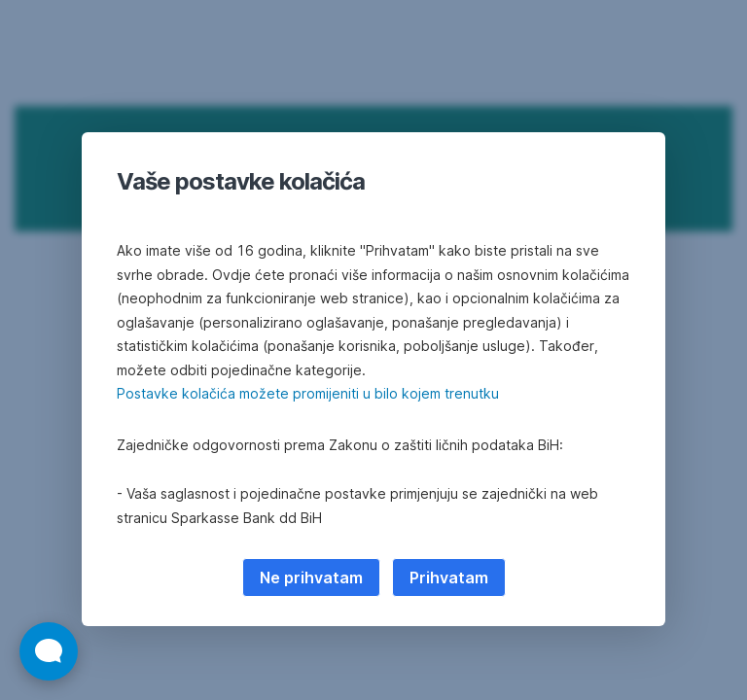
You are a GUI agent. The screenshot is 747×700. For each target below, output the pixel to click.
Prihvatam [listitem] (449, 577)
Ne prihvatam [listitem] (311, 577)
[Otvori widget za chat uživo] (49, 651)
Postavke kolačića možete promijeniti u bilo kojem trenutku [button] (308, 393)
